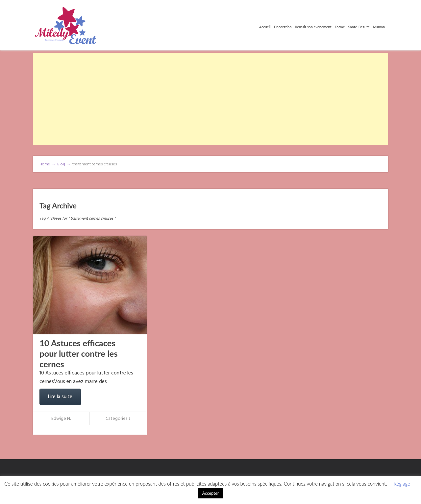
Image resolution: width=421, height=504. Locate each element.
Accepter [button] (210, 493)
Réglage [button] (402, 484)
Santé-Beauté (359, 27)
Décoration (283, 27)
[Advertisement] (210, 99)
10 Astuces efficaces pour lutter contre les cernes (78, 353)
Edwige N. (61, 419)
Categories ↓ (118, 419)
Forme (340, 27)
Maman (379, 27)
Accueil (265, 27)
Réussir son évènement (313, 27)
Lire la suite (60, 397)
